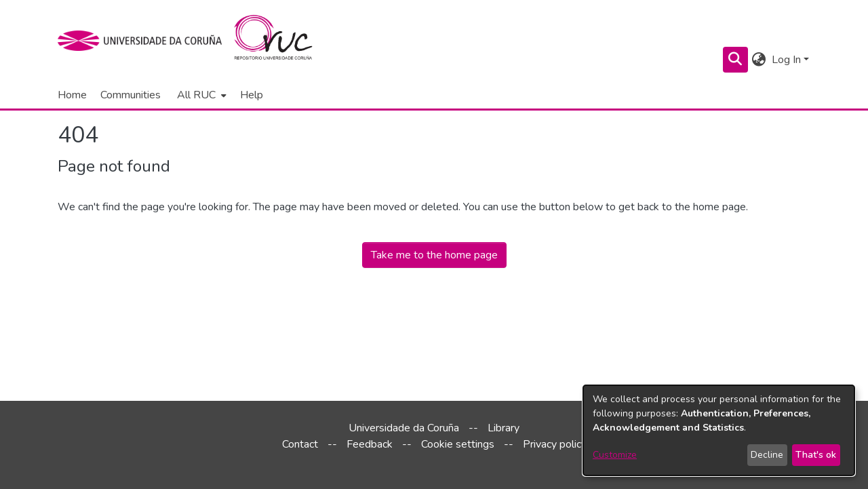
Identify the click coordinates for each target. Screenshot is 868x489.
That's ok (816, 455)
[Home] (281, 41)
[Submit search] (735, 60)
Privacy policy (555, 444)
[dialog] (719, 430)
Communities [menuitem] (131, 95)
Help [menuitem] (252, 95)
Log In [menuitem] (786, 60)
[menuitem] (200, 95)
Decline (767, 455)
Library (504, 428)
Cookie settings (458, 444)
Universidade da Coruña (404, 428)
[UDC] (144, 41)
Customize (615, 455)
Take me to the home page (434, 255)
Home (72, 95)
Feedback (370, 444)
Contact (300, 444)
